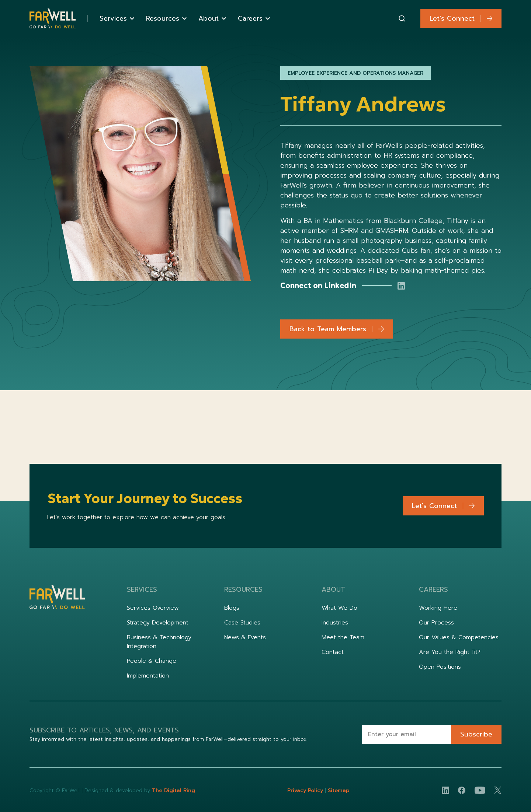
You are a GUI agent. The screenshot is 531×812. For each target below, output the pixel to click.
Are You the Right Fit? (450, 652)
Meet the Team (343, 637)
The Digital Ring (173, 790)
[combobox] (402, 18)
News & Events (245, 637)
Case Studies (242, 623)
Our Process (436, 623)
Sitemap (339, 790)
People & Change (152, 661)
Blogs (232, 608)
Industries (335, 623)
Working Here (438, 608)
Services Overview (153, 608)
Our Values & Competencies (459, 637)
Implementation (148, 676)
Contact (333, 652)
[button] (117, 19)
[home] (53, 19)
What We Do (339, 608)
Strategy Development (158, 623)
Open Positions (440, 667)
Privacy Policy (306, 790)
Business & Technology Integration (159, 642)
